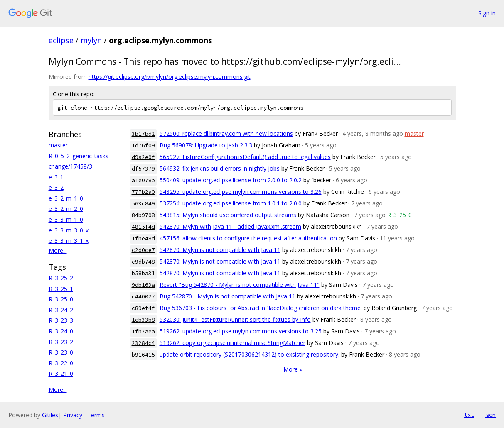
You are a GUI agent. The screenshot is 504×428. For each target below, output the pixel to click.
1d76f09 (143, 146)
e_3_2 (56, 187)
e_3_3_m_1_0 (66, 219)
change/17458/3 (70, 166)
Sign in (487, 13)
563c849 (143, 204)
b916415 (143, 355)
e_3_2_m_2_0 (66, 209)
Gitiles (50, 415)
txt (469, 415)
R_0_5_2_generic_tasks (79, 156)
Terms (96, 415)
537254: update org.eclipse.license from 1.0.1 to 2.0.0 (231, 203)
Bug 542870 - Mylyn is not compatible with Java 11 (227, 296)
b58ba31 (143, 273)
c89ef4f (143, 308)
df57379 (143, 169)
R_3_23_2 (61, 342)
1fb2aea (143, 331)
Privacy (73, 415)
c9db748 (143, 262)
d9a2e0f (143, 157)
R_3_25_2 (61, 278)
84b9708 (143, 215)
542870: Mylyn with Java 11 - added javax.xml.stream (230, 226)
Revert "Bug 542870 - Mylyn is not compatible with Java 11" (240, 285)
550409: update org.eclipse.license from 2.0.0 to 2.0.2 (231, 180)
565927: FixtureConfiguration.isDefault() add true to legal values (245, 157)
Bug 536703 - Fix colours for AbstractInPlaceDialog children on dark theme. (261, 308)
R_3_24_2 (61, 310)
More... (58, 251)
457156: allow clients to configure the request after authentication (248, 238)
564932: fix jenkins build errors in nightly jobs (220, 168)
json (489, 415)
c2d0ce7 (143, 250)
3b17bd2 (143, 134)
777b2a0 (143, 192)
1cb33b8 (143, 320)
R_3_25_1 (61, 289)
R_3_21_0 (61, 373)
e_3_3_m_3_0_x (69, 230)
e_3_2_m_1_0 (66, 198)
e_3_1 (56, 177)
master (58, 145)
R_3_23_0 (61, 352)
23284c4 (143, 343)
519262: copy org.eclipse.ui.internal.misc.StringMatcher (232, 343)
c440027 (143, 297)
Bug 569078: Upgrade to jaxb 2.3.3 (206, 145)
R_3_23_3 (61, 320)
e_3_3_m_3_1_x (69, 241)
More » (293, 369)
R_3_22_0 (61, 363)
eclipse (61, 40)
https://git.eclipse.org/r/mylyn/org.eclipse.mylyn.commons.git (170, 77)
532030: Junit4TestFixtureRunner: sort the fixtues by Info (235, 319)
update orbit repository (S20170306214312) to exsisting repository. (250, 354)
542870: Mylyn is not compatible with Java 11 (220, 250)
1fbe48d (143, 238)
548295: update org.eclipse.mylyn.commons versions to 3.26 (241, 192)
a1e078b (143, 180)
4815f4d (143, 227)
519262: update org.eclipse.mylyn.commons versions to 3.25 (241, 331)
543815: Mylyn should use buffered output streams (228, 215)
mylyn (91, 40)
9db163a (143, 285)
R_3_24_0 (61, 331)
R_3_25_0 (61, 299)
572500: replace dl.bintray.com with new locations (226, 133)
